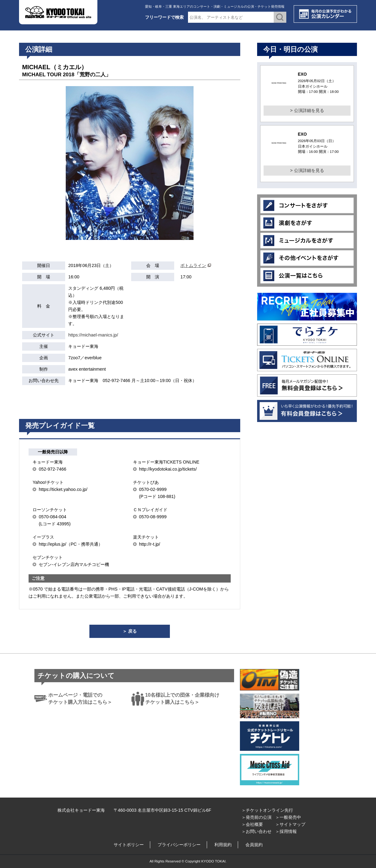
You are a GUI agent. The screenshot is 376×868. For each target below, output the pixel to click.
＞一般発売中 (288, 817)
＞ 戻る (130, 631)
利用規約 (223, 845)
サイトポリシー (129, 845)
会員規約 (254, 845)
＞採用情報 (286, 831)
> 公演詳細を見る (307, 110)
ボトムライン (193, 265)
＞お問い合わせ (257, 831)
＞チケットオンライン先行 (267, 810)
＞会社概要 (252, 824)
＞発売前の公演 (257, 817)
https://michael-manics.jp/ (93, 335)
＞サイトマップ (290, 824)
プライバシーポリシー (179, 845)
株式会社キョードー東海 (81, 810)
